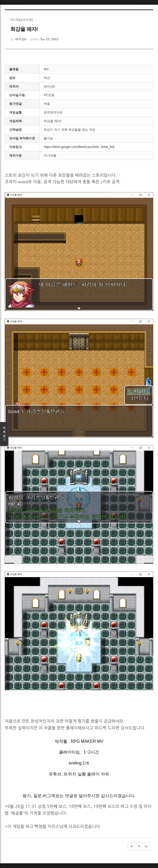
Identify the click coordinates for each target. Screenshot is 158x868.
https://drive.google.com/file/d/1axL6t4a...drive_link (79, 147)
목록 (4, 434)
